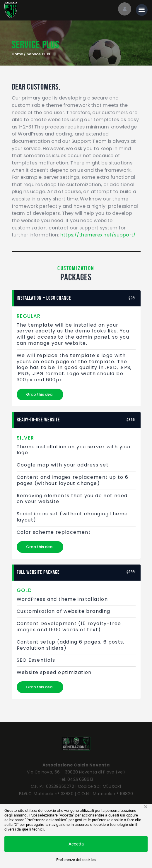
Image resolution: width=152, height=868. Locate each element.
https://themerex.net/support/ (98, 235)
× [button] (146, 807)
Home (18, 54)
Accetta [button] (76, 844)
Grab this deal (40, 394)
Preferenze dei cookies (76, 860)
